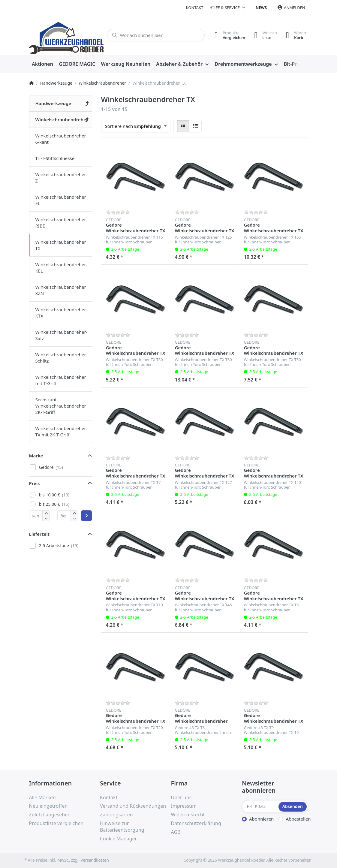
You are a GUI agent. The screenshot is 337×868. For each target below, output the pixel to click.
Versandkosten (95, 860)
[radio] (183, 126)
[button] (46, 518)
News (261, 8)
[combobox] (136, 126)
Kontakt (195, 8)
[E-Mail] (260, 806)
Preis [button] (35, 483)
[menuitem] (43, 64)
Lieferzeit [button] (39, 534)
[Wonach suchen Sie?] (156, 35)
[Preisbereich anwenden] (86, 516)
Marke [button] (36, 456)
